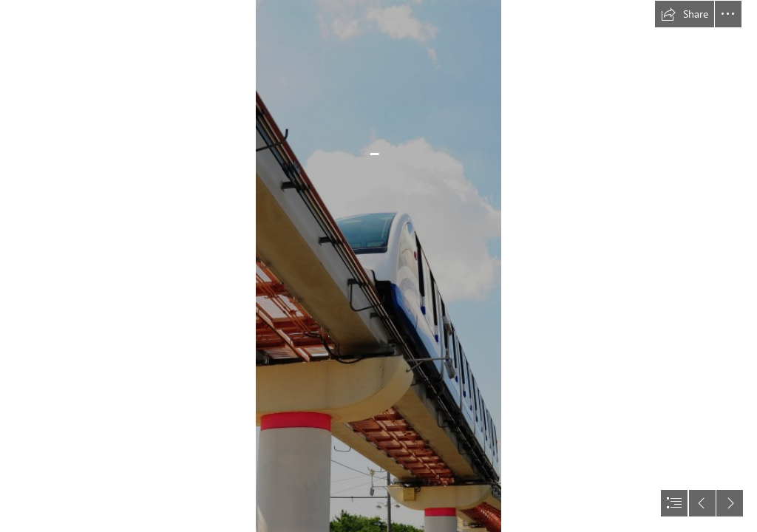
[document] (378, 266)
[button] (685, 14)
